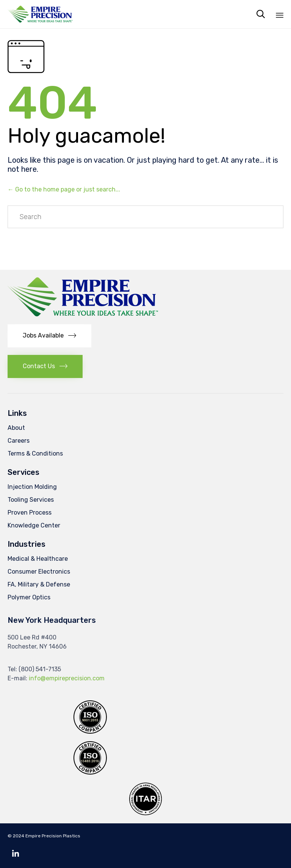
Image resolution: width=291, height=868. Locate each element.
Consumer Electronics (39, 572)
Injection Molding (32, 487)
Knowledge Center (34, 525)
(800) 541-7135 (40, 669)
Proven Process (30, 513)
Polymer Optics (29, 597)
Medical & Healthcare (38, 559)
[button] (49, 336)
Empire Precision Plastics (53, 836)
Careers (19, 441)
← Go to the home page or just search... (64, 189)
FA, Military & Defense (39, 584)
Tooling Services (31, 500)
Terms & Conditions (35, 453)
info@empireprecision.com (67, 678)
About (16, 428)
